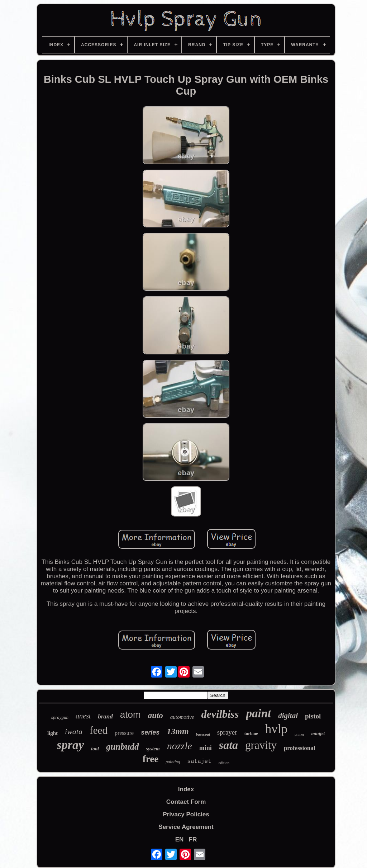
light (53, 733)
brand (105, 716)
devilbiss (220, 714)
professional (300, 748)
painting (173, 762)
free (151, 759)
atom (130, 714)
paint (258, 713)
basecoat (203, 734)
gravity (261, 745)
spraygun (60, 717)
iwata (74, 732)
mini (206, 748)
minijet (318, 733)
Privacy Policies (186, 814)
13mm (178, 731)
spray (71, 745)
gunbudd (123, 747)
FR (193, 839)
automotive (182, 717)
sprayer (227, 732)
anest (83, 716)
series (150, 732)
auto (156, 715)
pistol (313, 716)
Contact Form (186, 802)
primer (299, 734)
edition (224, 763)
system (153, 749)
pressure (124, 733)
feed (99, 730)
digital (288, 716)
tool (95, 749)
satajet (199, 761)
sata (228, 745)
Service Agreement (186, 827)
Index (186, 789)
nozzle (180, 746)
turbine (251, 733)
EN (180, 839)
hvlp (276, 729)
